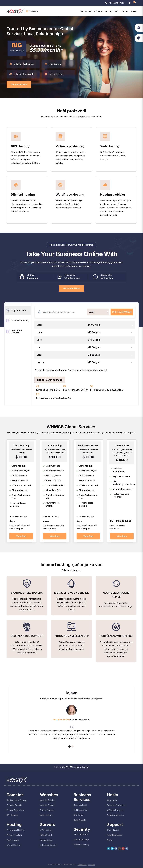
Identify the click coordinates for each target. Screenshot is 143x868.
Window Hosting (14, 835)
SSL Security (12, 816)
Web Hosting (46, 816)
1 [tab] (69, 747)
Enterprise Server (48, 845)
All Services (86, 11)
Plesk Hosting (13, 840)
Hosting (108, 11)
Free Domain (53, 64)
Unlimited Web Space (22, 64)
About (134, 11)
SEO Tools (78, 815)
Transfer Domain (14, 806)
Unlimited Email (54, 74)
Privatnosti (82, 865)
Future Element (47, 811)
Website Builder (47, 801)
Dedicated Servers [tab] (14, 332)
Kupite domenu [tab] (16, 310)
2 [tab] (73, 747)
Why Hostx (112, 801)
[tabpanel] (71, 723)
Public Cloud (46, 835)
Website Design (47, 806)
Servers (125, 11)
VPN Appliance (81, 810)
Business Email (80, 805)
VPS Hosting (46, 830)
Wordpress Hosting (15, 830)
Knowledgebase (115, 835)
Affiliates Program (115, 811)
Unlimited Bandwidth (21, 74)
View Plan (21, 536)
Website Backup (81, 840)
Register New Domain (16, 801)
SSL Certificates (81, 835)
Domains (98, 11)
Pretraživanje (122, 312)
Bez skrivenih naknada (50, 380)
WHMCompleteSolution (78, 767)
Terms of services (115, 816)
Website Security (81, 845)
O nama (92, 865)
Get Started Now (71, 288)
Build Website (80, 820)
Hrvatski (32, 11)
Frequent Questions (116, 806)
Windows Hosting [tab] (17, 321)
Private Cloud (46, 840)
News (110, 840)
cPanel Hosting (13, 845)
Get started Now (19, 84)
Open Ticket (113, 830)
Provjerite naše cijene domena (51, 370)
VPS (117, 11)
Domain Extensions (15, 811)
